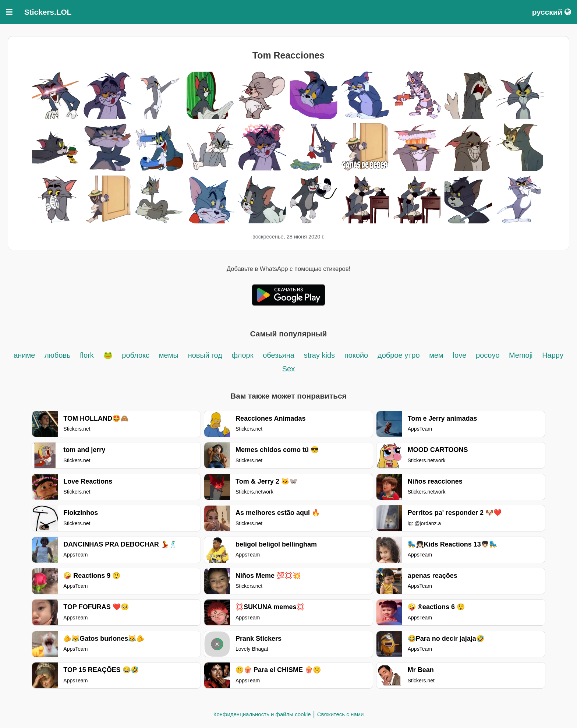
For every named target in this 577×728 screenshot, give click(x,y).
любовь (59, 355)
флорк (243, 355)
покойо (356, 355)
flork (87, 355)
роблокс (136, 355)
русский (552, 12)
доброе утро (400, 355)
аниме (24, 355)
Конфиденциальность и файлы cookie (262, 714)
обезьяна (279, 355)
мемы (169, 355)
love (460, 355)
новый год (205, 355)
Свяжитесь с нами (341, 714)
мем (436, 355)
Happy (553, 355)
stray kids (319, 355)
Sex (288, 369)
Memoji (522, 355)
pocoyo (489, 355)
